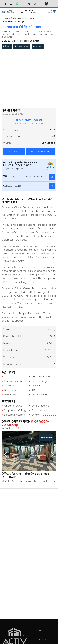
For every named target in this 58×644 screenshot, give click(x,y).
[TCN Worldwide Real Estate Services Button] (52, 12)
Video (38, 46)
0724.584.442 (11, 3)
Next (53, 454)
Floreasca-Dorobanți (13, 22)
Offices (42, 639)
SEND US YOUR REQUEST (41, 151)
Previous (5, 454)
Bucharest (16, 18)
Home (5, 18)
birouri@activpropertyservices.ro (4, 3)
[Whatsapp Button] (17, 4)
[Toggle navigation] (54, 4)
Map (7, 46)
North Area (30, 18)
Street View (22, 46)
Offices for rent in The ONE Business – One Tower (26, 475)
